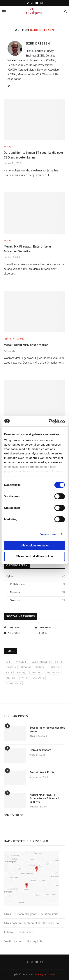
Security (7, 147)
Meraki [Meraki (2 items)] (26, 667)
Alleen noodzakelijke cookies (35, 556)
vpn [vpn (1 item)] (24, 678)
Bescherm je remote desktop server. (47, 729)
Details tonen (48, 534)
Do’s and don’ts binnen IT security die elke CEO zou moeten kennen (33, 155)
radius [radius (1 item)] (55, 667)
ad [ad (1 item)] (8, 662)
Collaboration (37, 584)
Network (8, 339)
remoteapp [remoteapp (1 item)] (53, 673)
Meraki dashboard (40, 750)
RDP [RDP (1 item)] (9, 673)
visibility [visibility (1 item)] (11, 678)
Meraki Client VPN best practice (26, 345)
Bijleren (36, 576)
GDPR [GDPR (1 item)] (59, 662)
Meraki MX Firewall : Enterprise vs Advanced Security (28, 249)
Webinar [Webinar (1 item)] (38, 678)
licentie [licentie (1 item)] (11, 667)
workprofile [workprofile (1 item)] (13, 683)
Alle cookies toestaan (34, 545)
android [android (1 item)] (21, 662)
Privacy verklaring (45, 975)
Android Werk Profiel (42, 772)
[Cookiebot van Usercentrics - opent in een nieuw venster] (49, 421)
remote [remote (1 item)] (36, 673)
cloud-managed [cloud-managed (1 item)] (41, 662)
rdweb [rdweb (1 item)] (22, 673)
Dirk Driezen (38, 43)
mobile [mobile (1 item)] (41, 667)
